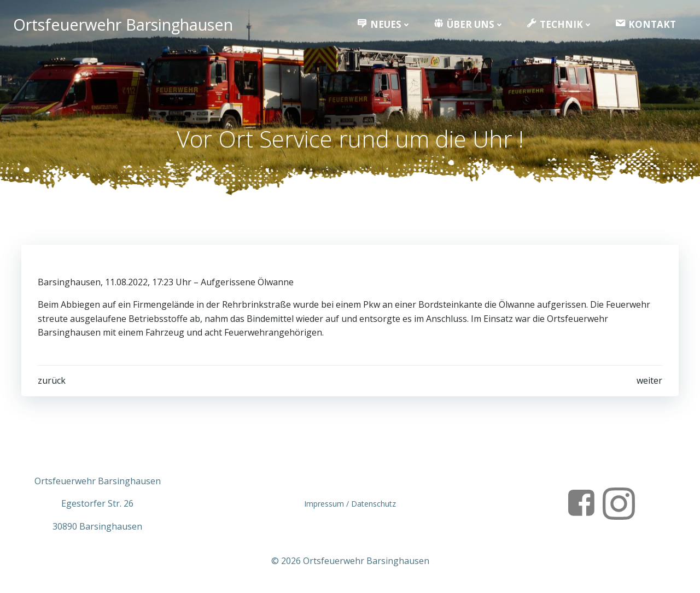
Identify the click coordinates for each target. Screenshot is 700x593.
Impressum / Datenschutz (350, 504)
